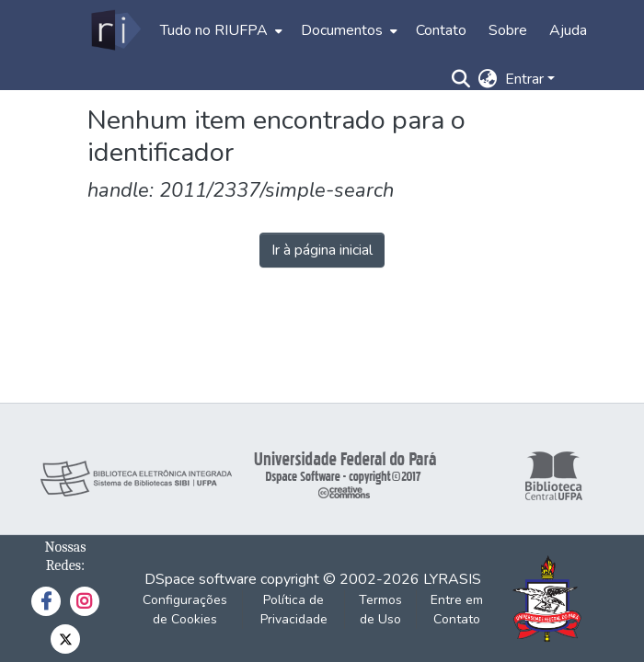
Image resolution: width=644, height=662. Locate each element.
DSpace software (201, 579)
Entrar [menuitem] (524, 79)
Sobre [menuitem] (508, 30)
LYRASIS (452, 579)
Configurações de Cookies (185, 610)
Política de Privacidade (294, 610)
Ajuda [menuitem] (568, 30)
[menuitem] (219, 30)
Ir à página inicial (322, 250)
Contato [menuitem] (441, 30)
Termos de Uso (380, 610)
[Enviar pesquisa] (461, 79)
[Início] (115, 30)
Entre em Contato (457, 610)
